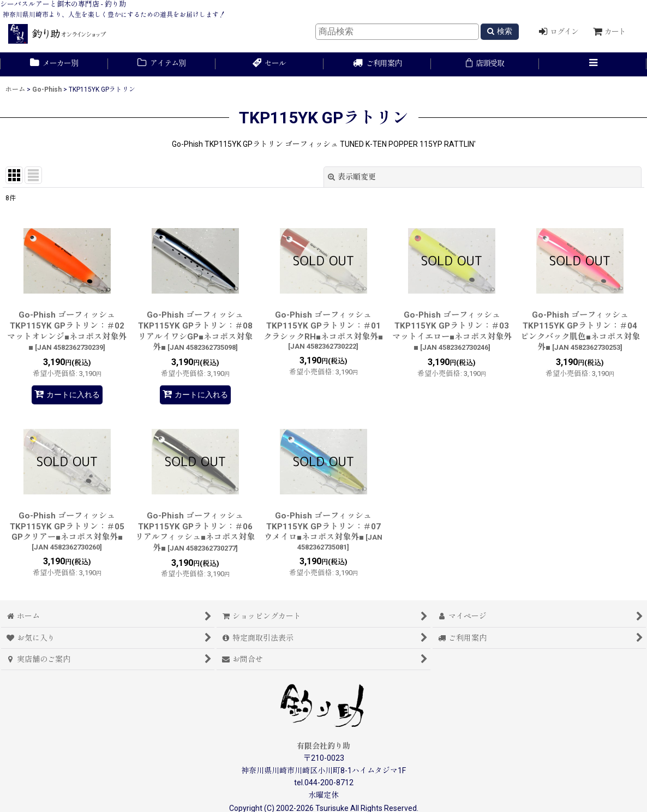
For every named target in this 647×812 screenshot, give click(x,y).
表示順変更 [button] (352, 177)
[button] (593, 64)
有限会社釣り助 (323, 746)
